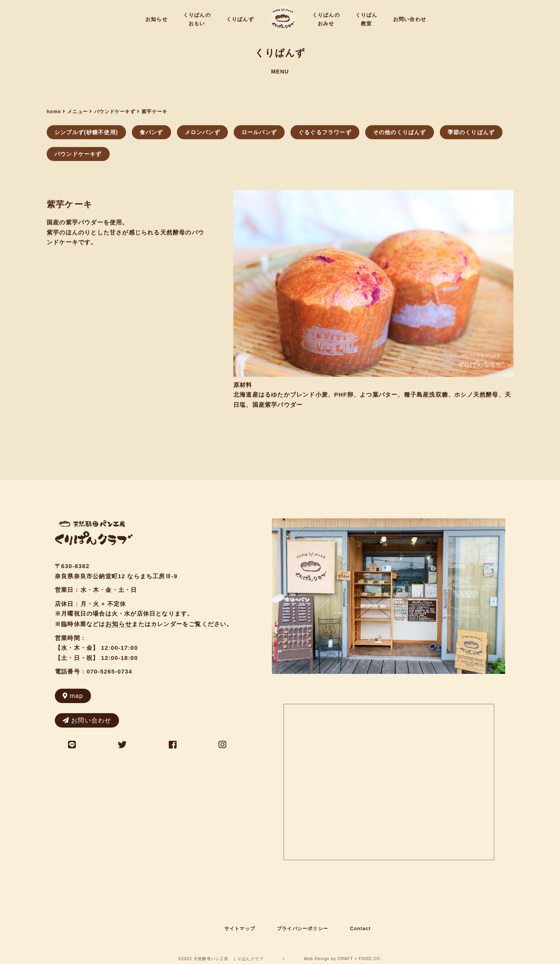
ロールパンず (259, 132)
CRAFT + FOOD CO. (360, 959)
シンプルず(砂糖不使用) (86, 132)
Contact (360, 929)
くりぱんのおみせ (326, 19)
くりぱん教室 (367, 19)
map (73, 696)
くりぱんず (240, 19)
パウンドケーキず (78, 154)
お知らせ (157, 19)
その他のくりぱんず (400, 132)
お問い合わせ (410, 19)
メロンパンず (202, 132)
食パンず (151, 132)
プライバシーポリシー (303, 929)
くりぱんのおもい (197, 19)
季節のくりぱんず (471, 132)
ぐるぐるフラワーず (325, 132)
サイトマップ (240, 929)
